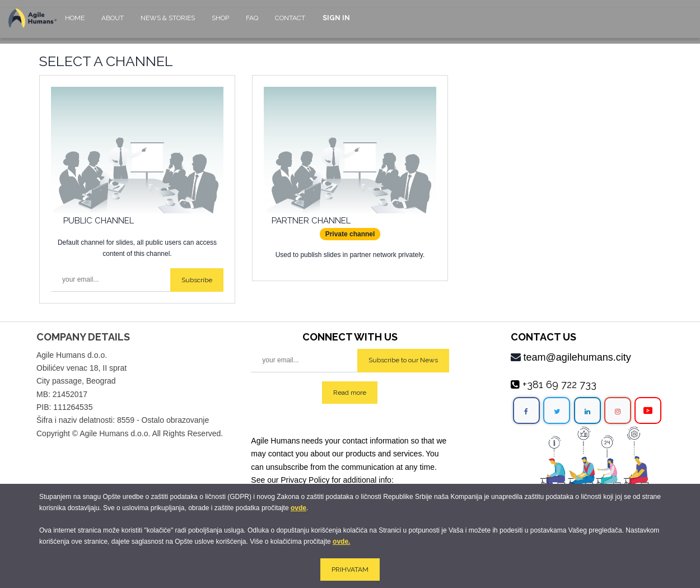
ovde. (341, 542)
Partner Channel (311, 221)
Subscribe (197, 280)
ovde (298, 508)
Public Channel (99, 221)
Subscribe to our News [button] (403, 360)
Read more (350, 393)
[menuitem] (75, 23)
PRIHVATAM (350, 570)
